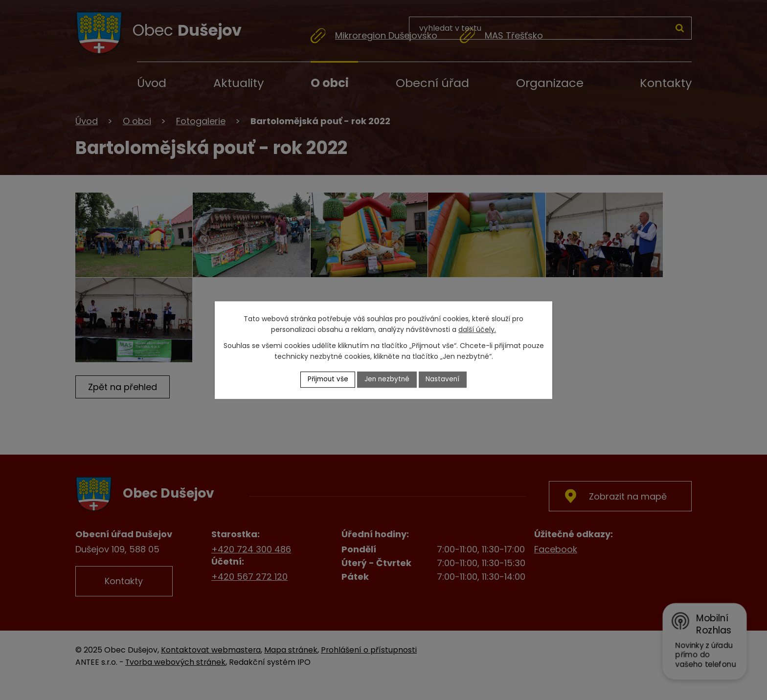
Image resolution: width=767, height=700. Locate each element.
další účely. (477, 329)
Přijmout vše (327, 379)
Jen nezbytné (388, 379)
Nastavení (445, 379)
